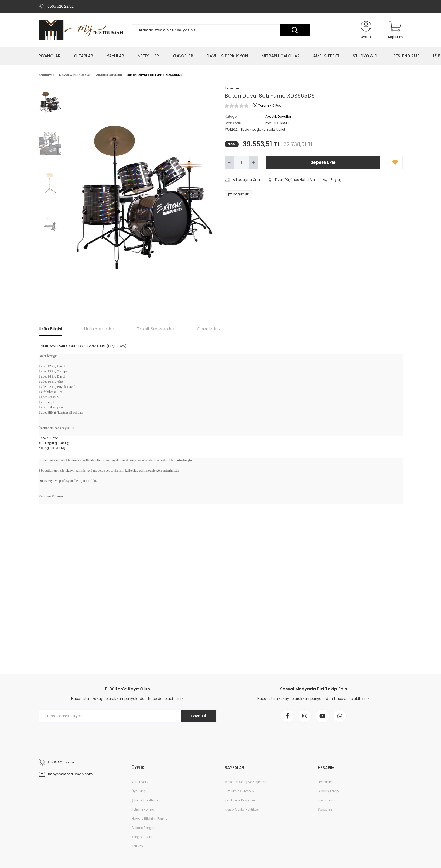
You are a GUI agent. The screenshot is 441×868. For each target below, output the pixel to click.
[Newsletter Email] (128, 716)
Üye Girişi (139, 791)
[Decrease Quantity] (229, 162)
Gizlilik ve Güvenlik (239, 791)
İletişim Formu (143, 809)
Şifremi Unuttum (145, 800)
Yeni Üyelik (140, 782)
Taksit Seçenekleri (156, 329)
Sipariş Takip (328, 791)
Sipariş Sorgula (144, 828)
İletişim (137, 846)
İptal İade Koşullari (240, 800)
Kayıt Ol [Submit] (198, 716)
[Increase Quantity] (254, 162)
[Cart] (395, 30)
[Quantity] (242, 162)
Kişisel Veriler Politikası (242, 809)
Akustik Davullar (278, 117)
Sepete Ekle (323, 162)
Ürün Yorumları (100, 329)
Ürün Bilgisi (50, 329)
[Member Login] (366, 30)
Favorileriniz (327, 800)
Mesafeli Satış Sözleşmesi (245, 782)
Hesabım (325, 782)
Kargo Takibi (142, 837)
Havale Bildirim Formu (150, 819)
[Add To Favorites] (395, 162)
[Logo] (81, 30)
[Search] (221, 30)
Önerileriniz (209, 329)
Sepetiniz (325, 809)
